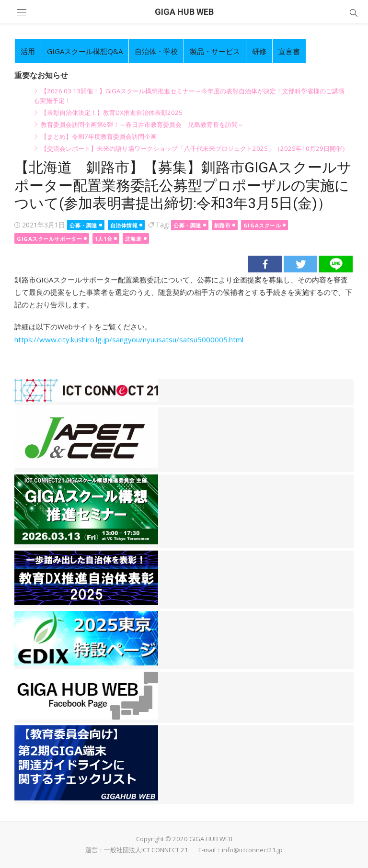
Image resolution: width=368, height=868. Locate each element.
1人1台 (103, 239)
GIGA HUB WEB (184, 12)
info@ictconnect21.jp (252, 850)
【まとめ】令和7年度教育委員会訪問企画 (99, 136)
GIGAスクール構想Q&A (85, 51)
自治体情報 (124, 225)
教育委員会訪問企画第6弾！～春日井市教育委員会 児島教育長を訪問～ (142, 124)
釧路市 (223, 225)
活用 (28, 51)
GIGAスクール (262, 225)
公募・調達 (83, 225)
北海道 (133, 239)
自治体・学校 (156, 51)
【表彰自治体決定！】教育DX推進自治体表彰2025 (112, 113)
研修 (259, 51)
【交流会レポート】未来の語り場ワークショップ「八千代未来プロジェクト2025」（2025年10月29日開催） (195, 148)
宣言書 (289, 51)
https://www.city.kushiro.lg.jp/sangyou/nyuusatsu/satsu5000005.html (129, 339)
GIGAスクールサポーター (49, 239)
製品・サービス (215, 51)
